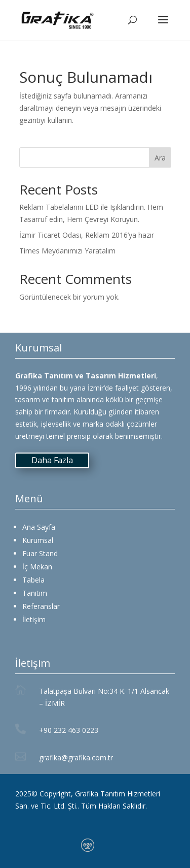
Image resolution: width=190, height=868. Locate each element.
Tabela (33, 580)
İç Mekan (37, 567)
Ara (160, 158)
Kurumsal (38, 540)
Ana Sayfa (39, 527)
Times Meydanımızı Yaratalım (67, 251)
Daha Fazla (52, 460)
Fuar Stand (40, 553)
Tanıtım (35, 593)
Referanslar (41, 606)
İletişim (34, 619)
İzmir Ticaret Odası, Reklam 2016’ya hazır (87, 235)
